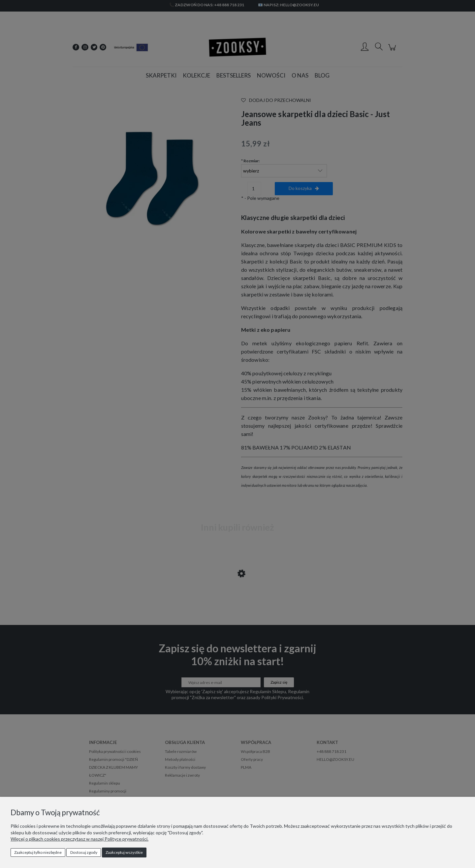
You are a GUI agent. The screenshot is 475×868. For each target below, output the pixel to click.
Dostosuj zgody (84, 852)
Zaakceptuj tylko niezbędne (38, 852)
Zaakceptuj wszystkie (124, 852)
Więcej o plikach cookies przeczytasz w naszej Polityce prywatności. (79, 839)
